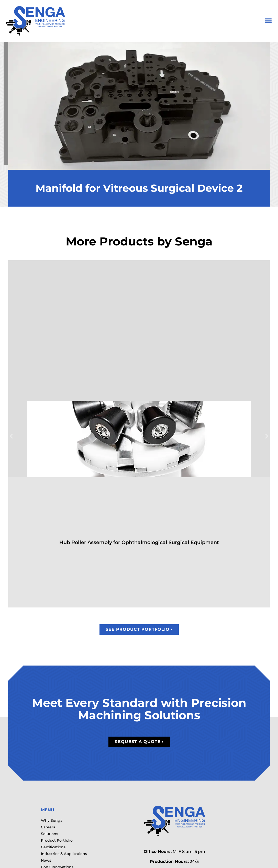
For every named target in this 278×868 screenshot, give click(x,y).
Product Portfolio (57, 840)
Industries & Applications (64, 854)
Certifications (53, 847)
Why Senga (52, 820)
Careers (48, 827)
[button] (268, 21)
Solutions (49, 834)
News (46, 860)
